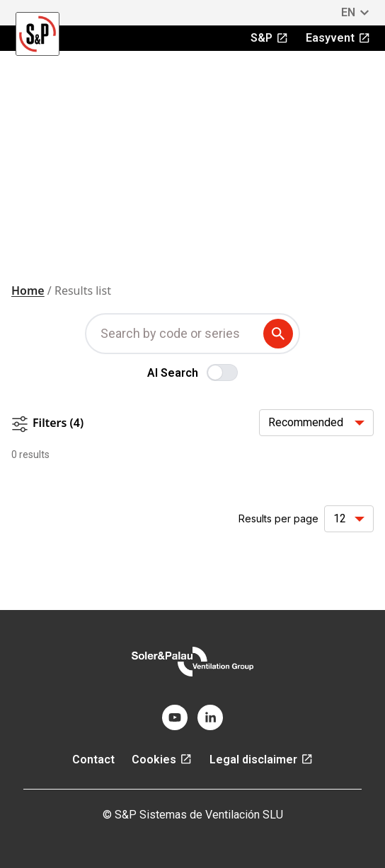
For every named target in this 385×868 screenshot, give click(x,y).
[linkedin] (210, 717)
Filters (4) (47, 424)
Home (28, 291)
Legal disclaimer (262, 759)
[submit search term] (281, 334)
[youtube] (175, 717)
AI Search (173, 373)
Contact (93, 759)
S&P (270, 38)
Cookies (162, 759)
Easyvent (338, 38)
